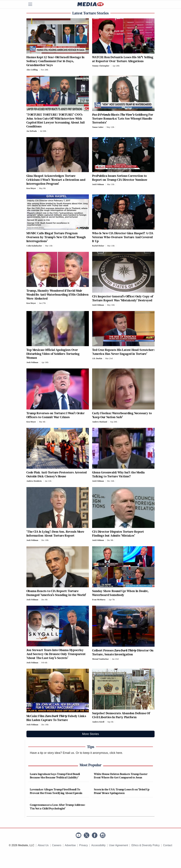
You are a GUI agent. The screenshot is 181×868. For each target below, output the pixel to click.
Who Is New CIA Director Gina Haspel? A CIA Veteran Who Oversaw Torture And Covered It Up (123, 237)
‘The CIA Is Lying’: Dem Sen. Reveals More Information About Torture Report (55, 533)
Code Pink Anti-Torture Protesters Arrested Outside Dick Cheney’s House (57, 474)
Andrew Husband (100, 422)
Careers (57, 845)
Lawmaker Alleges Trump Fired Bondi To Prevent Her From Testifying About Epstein (56, 791)
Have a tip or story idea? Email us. (52, 753)
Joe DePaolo (32, 131)
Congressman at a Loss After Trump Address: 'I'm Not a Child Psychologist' (57, 807)
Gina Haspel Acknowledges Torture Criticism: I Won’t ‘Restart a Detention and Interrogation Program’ (56, 180)
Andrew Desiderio (34, 481)
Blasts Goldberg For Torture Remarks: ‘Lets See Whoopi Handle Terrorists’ (123, 118)
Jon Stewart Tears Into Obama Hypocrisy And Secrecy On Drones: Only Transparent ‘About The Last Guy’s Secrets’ (56, 654)
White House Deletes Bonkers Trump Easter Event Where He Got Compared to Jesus (121, 776)
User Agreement (119, 845)
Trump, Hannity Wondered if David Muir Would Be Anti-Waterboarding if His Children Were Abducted (57, 294)
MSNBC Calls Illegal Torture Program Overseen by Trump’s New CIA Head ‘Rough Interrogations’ (56, 237)
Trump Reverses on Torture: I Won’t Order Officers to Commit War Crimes (56, 415)
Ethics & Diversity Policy (146, 845)
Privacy (83, 845)
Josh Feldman (98, 184)
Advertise (70, 845)
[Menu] (32, 4)
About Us (43, 845)
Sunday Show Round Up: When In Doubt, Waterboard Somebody (120, 593)
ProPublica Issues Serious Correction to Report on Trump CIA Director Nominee (120, 178)
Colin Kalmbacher (34, 246)
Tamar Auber (98, 127)
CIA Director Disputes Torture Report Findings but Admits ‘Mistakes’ (118, 533)
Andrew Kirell (98, 722)
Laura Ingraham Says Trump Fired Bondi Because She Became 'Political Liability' (55, 776)
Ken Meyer (31, 188)
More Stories (90, 734)
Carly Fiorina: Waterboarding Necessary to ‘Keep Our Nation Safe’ (122, 415)
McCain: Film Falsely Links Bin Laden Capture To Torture (56, 718)
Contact (168, 845)
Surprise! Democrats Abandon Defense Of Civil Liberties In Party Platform (121, 715)
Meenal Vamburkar (100, 659)
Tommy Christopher (101, 66)
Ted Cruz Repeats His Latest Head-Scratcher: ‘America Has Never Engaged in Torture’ (123, 352)
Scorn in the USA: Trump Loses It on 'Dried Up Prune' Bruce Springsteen (122, 791)
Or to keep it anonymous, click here (99, 753)
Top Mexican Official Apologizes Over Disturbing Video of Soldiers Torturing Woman (53, 354)
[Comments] (51, 70)
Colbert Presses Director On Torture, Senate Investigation (123, 652)
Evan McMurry (99, 600)
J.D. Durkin (97, 358)
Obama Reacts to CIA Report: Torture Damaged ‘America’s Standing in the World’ (56, 593)
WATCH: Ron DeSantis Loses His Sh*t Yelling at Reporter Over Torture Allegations (123, 59)
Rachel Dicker (98, 246)
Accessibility (98, 845)
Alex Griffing (32, 70)
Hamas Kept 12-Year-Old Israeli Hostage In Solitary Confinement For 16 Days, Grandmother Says (55, 61)
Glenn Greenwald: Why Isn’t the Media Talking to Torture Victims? (118, 474)
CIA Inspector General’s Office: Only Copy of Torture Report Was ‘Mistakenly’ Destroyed (123, 298)
